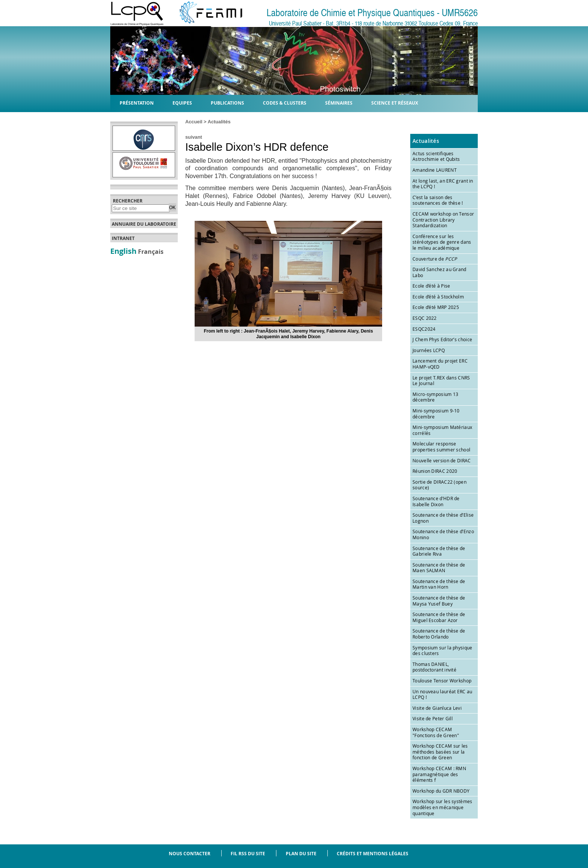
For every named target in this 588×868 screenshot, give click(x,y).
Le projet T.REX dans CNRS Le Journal (441, 381)
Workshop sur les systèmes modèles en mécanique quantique (442, 807)
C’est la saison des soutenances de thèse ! (438, 200)
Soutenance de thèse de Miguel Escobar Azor (439, 617)
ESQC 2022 (425, 318)
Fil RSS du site (248, 854)
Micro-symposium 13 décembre (435, 397)
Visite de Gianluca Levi (437, 708)
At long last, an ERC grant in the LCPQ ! (443, 184)
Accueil (194, 122)
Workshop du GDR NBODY (441, 791)
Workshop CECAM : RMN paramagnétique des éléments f (439, 774)
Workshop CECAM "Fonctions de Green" (436, 732)
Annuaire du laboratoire (144, 224)
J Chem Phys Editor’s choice (442, 339)
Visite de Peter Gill (433, 718)
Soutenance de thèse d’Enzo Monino (443, 534)
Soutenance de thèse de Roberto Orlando (439, 634)
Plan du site (301, 854)
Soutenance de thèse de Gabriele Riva (439, 551)
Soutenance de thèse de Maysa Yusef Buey (439, 601)
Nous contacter (190, 854)
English (123, 251)
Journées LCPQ (429, 350)
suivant (194, 137)
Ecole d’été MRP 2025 (436, 307)
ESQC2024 (424, 329)
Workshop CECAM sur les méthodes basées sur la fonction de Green (440, 752)
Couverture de (435, 259)
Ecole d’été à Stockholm (438, 297)
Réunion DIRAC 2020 (435, 471)
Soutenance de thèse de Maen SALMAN (439, 568)
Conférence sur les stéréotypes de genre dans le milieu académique (442, 242)
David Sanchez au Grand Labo (439, 272)
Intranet (123, 238)
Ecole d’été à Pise (431, 286)
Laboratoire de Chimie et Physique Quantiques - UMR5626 (372, 13)
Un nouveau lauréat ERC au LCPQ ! (442, 694)
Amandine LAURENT (435, 170)
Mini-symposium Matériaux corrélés (442, 430)
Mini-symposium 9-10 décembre (436, 414)
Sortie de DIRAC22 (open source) (439, 485)
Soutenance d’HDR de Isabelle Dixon (436, 501)
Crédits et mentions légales (373, 854)
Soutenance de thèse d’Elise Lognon (443, 518)
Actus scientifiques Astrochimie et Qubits (436, 156)
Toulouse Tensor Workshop (442, 681)
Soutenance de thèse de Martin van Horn (439, 584)
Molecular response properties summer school (441, 447)
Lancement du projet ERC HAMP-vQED (440, 364)
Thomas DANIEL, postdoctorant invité (434, 667)
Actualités (219, 122)
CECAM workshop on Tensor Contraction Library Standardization (443, 220)
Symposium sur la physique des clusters (442, 651)
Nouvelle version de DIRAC (442, 460)
